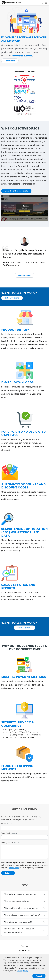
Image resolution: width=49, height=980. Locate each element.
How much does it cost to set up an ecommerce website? (19, 930)
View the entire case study (16, 191)
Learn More (10, 61)
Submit (8, 873)
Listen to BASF (25, 275)
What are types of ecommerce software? (22, 915)
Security (24, 946)
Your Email (6, 833)
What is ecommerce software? (17, 901)
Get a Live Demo (12, 298)
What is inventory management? (18, 922)
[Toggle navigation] (46, 3)
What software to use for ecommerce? (21, 894)
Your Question (7, 843)
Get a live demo (24, 809)
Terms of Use (25, 951)
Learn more (14, 868)
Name (4, 824)
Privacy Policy (25, 955)
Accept (39, 977)
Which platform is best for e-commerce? (22, 908)
